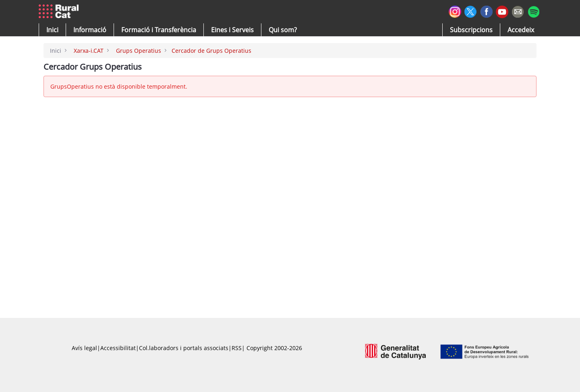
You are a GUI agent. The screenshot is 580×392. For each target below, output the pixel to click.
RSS (237, 348)
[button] (52, 30)
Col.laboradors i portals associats (184, 348)
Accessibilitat (118, 348)
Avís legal (84, 348)
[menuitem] (159, 30)
